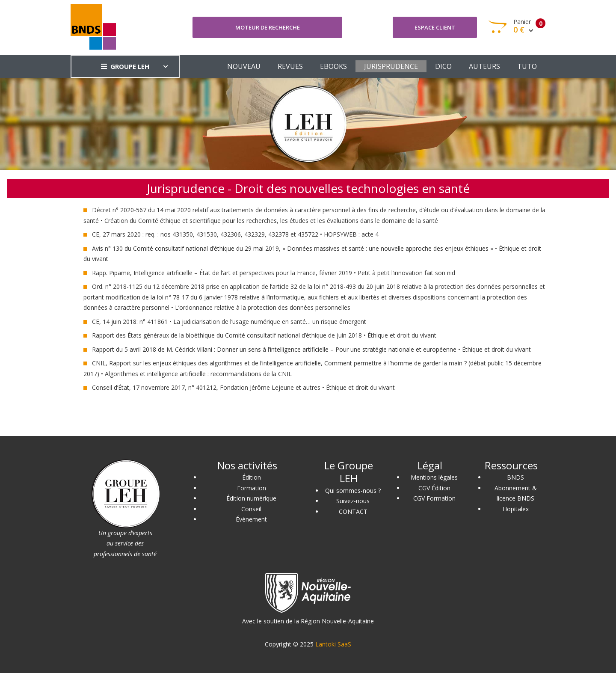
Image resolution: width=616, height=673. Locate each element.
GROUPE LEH (125, 66)
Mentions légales (434, 477)
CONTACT (353, 511)
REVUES (290, 66)
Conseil (251, 509)
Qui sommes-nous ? (353, 491)
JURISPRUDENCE (391, 66)
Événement (251, 519)
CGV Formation (434, 498)
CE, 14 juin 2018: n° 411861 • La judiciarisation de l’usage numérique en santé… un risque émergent (229, 322)
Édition (252, 477)
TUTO (527, 66)
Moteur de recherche (268, 27)
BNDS (515, 477)
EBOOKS (333, 66)
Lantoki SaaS (333, 644)
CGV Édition (434, 488)
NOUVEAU (244, 66)
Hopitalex (516, 509)
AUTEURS (484, 66)
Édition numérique (251, 498)
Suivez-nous (353, 501)
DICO (443, 66)
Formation (252, 488)
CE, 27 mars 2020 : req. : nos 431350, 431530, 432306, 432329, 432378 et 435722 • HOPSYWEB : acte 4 (235, 234)
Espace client (435, 27)
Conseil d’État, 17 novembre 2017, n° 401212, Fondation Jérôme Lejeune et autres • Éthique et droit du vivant (243, 387)
